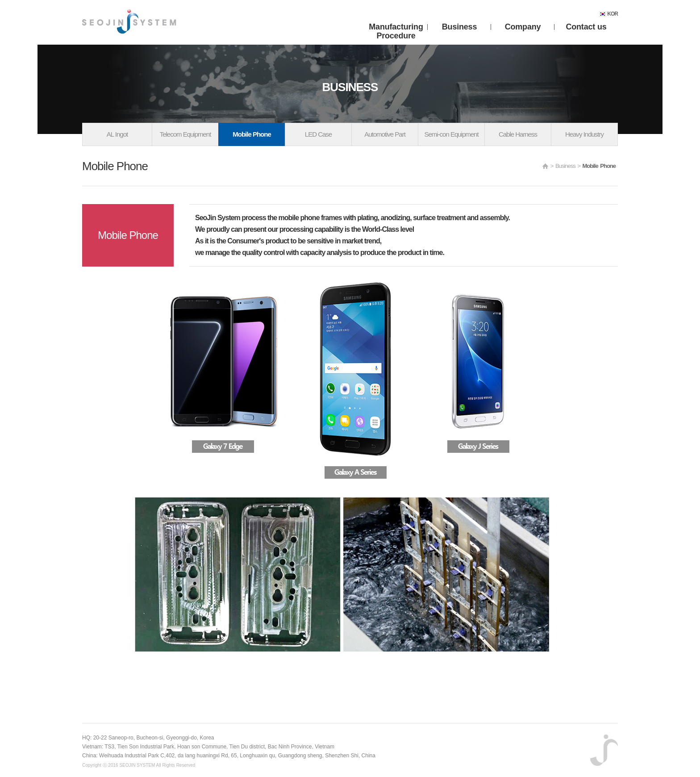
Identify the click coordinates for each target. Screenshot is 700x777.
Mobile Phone (252, 134)
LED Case (318, 134)
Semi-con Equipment (451, 134)
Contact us (586, 27)
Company (523, 27)
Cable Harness (518, 134)
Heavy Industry (584, 134)
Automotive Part (385, 134)
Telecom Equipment (185, 134)
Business (459, 27)
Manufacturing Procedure (396, 28)
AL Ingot (117, 134)
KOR (608, 14)
